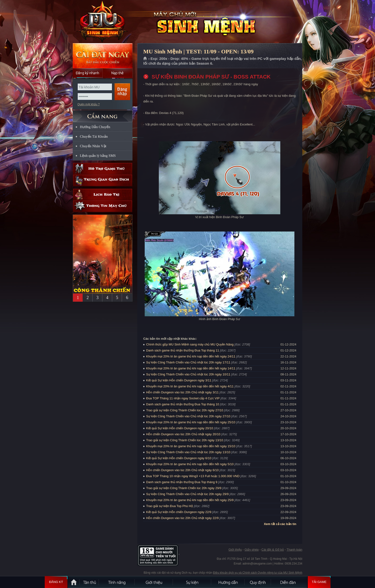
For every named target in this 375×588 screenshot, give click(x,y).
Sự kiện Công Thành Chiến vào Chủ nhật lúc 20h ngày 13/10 (188, 452)
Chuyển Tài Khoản (94, 136)
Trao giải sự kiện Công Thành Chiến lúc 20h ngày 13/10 (185, 440)
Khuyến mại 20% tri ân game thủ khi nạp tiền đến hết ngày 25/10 (191, 422)
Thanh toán (294, 550)
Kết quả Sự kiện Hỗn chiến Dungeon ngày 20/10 (180, 428)
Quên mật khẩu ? (89, 104)
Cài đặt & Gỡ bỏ (273, 550)
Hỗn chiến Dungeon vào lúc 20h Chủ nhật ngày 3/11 (182, 392)
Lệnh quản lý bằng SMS (98, 156)
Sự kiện (192, 582)
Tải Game (319, 582)
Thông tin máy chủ (103, 206)
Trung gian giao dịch (103, 180)
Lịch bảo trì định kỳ (103, 195)
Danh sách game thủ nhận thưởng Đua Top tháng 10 (183, 404)
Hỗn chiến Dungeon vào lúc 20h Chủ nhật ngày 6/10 (182, 470)
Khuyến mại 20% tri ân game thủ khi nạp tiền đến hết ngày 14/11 (191, 368)
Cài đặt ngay (103, 56)
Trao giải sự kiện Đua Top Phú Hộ (170, 506)
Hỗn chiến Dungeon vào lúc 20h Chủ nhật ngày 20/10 (183, 434)
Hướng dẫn (228, 582)
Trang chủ (145, 59)
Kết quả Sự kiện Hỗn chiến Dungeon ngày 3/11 (179, 380)
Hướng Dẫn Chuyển (95, 127)
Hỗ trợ (103, 169)
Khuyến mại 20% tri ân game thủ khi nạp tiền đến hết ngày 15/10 (191, 446)
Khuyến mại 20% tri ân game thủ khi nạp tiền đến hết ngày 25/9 (190, 500)
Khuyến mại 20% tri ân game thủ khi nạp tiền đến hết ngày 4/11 (190, 386)
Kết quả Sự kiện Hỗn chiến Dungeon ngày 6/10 (179, 458)
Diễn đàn (289, 582)
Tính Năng (117, 582)
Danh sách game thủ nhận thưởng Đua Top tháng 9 (182, 482)
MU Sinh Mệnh (102, 22)
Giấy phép (251, 550)
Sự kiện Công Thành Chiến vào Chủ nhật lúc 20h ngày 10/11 (188, 374)
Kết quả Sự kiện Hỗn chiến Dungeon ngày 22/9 (179, 512)
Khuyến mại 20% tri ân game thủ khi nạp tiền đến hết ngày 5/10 (190, 464)
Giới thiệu (235, 550)
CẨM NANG (103, 114)
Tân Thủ (89, 582)
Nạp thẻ (118, 73)
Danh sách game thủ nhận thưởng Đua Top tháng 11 (183, 350)
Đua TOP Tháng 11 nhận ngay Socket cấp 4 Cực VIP (183, 398)
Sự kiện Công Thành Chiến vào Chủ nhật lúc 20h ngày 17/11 (188, 362)
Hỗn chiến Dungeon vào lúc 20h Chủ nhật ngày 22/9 (182, 518)
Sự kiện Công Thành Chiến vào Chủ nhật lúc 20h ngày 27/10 (188, 416)
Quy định (258, 582)
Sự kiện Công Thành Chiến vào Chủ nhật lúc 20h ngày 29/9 (187, 494)
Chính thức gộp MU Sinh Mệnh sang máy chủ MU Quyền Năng (190, 344)
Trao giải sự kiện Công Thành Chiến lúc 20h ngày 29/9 (184, 488)
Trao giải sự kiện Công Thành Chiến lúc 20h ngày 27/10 (185, 410)
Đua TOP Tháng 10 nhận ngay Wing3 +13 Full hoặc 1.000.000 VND (193, 476)
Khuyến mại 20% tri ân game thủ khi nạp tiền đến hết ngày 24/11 (191, 356)
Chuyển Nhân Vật (93, 146)
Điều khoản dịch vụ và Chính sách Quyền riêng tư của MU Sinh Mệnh (258, 573)
